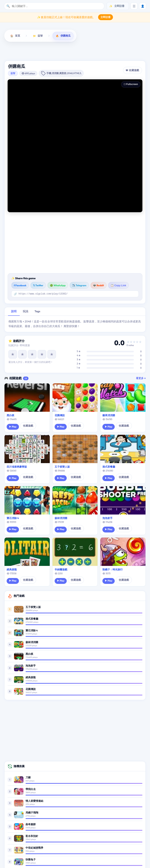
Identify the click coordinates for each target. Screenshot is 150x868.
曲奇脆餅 (31, 824)
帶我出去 (31, 789)
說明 (14, 311)
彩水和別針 (32, 836)
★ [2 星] (22, 354)
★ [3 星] (32, 354)
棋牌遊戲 (130, 51)
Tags (37, 311)
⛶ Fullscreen (131, 84)
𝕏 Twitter (38, 285)
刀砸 (28, 778)
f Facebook (20, 285)
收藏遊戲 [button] (134, 70)
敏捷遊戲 (104, 51)
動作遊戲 (52, 51)
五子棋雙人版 (62, 467)
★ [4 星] (42, 354)
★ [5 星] (52, 354)
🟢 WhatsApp (58, 285)
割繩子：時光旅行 (113, 570)
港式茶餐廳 (109, 467)
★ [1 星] (13, 354)
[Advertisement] (75, 243)
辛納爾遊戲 (61, 570)
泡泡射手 (107, 518)
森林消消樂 (61, 518)
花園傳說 (60, 415)
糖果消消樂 (109, 415)
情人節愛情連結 (34, 801)
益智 (13, 73)
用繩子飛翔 (32, 813)
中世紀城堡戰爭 (34, 848)
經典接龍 (12, 570)
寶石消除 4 (13, 518)
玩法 (26, 311)
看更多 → (141, 378)
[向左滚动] (8, 51)
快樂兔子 (31, 860)
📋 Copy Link (118, 285)
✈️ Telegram (79, 285)
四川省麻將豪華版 (17, 467)
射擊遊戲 (78, 51)
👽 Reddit (99, 285)
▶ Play (13, 427)
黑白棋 (10, 415)
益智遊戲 (26, 51)
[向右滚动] (142, 51)
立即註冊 (106, 17)
